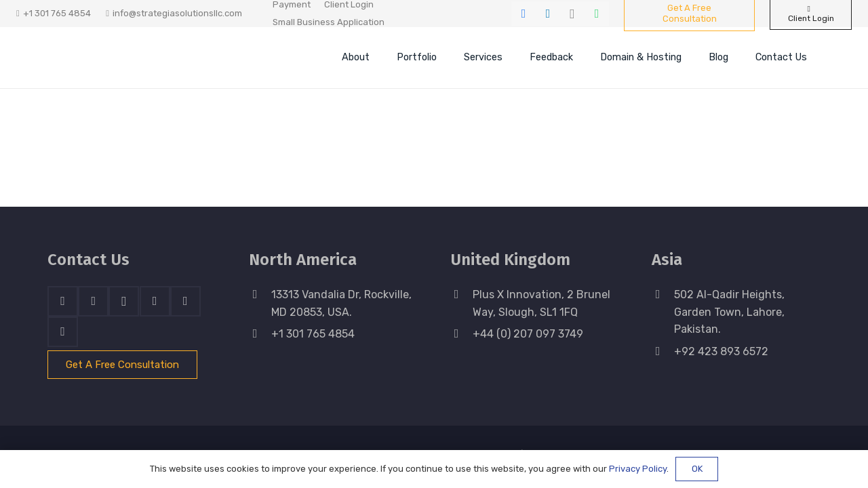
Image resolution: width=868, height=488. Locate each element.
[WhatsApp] (597, 14)
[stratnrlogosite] (139, 58)
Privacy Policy (638, 469)
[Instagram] (572, 14)
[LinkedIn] (548, 14)
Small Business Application (329, 22)
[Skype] (155, 301)
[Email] (63, 332)
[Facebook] (524, 14)
